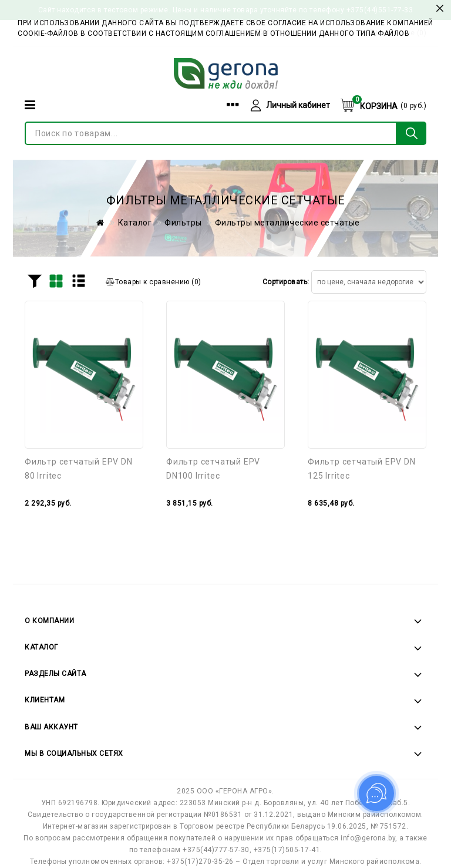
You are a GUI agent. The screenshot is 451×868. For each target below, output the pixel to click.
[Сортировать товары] (369, 282)
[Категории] (30, 105)
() (154, 282)
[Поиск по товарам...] (211, 133)
